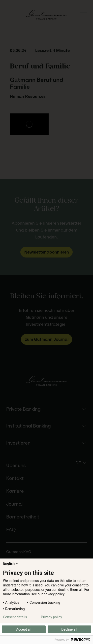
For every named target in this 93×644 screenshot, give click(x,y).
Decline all (69, 629)
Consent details (15, 617)
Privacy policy (51, 617)
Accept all (24, 629)
